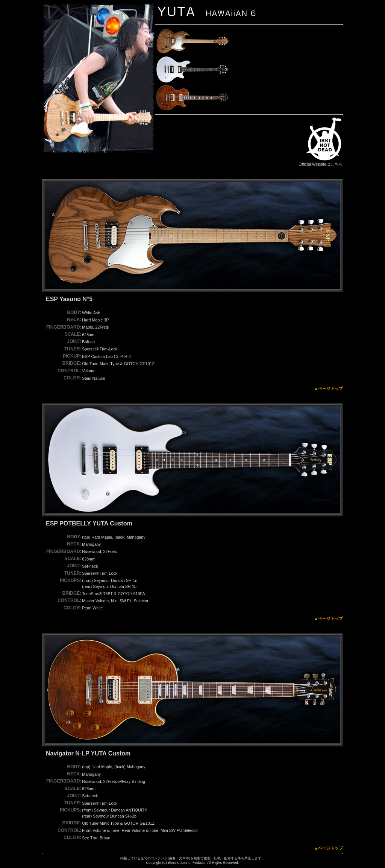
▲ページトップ (328, 388)
